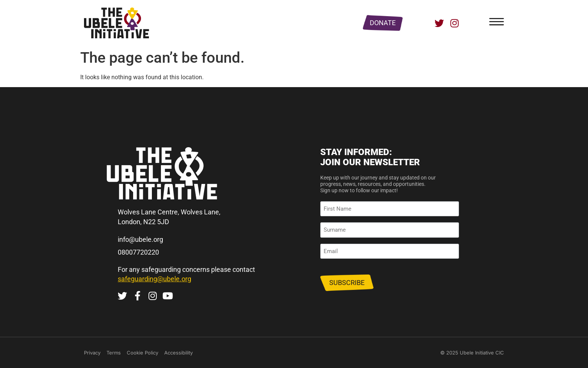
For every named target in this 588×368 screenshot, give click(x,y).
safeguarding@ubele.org (154, 279)
